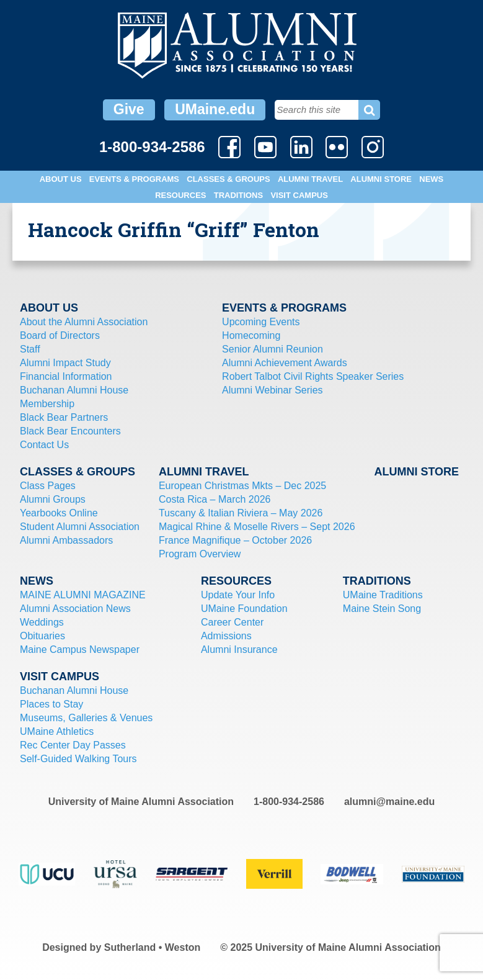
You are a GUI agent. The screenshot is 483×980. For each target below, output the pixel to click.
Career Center (232, 622)
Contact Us (44, 445)
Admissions (226, 636)
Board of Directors (60, 335)
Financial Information (66, 376)
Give (129, 109)
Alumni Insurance (239, 650)
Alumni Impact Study (65, 363)
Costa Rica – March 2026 (215, 499)
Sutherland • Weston (153, 947)
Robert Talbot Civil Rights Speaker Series (313, 376)
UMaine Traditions (383, 595)
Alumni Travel (310, 179)
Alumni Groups (53, 499)
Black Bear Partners (64, 417)
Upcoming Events (261, 322)
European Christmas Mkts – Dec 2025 (242, 486)
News (431, 179)
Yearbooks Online (59, 513)
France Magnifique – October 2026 (235, 540)
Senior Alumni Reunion (273, 349)
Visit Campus (299, 195)
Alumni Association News (75, 609)
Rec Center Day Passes (73, 745)
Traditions (238, 195)
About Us (61, 179)
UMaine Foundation (244, 609)
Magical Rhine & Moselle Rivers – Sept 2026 (257, 527)
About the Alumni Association (84, 322)
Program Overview (200, 554)
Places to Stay (51, 704)
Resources (180, 195)
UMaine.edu (215, 109)
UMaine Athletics (57, 731)
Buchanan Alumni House (74, 390)
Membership (47, 404)
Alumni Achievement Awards (285, 363)
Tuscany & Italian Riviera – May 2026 (241, 513)
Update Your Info (238, 595)
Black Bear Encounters (70, 431)
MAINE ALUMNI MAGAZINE (83, 595)
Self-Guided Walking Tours (78, 759)
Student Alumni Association (80, 527)
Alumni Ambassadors (66, 540)
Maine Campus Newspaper (80, 650)
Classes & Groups (228, 179)
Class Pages (48, 486)
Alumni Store (381, 179)
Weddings (42, 622)
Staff (30, 349)
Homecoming (251, 335)
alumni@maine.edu (389, 802)
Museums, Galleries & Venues (86, 718)
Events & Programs (134, 179)
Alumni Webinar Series (272, 390)
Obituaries (42, 636)
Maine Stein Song (382, 609)
